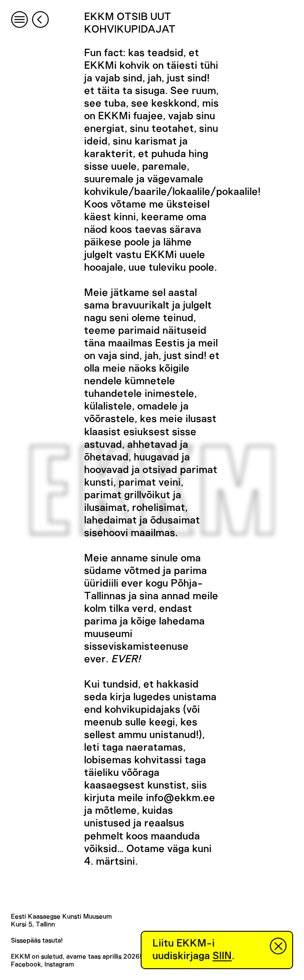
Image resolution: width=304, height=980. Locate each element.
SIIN (222, 956)
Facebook (26, 965)
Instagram (59, 965)
